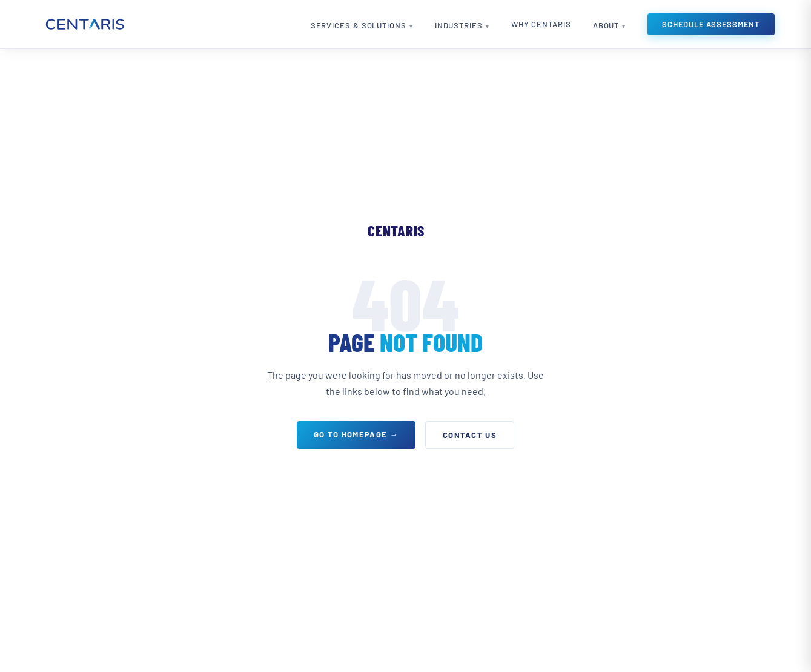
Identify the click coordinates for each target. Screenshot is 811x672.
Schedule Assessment (711, 24)
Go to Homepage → (356, 434)
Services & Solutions (359, 25)
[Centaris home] (84, 24)
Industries (459, 25)
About (606, 25)
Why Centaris (541, 24)
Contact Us (470, 435)
